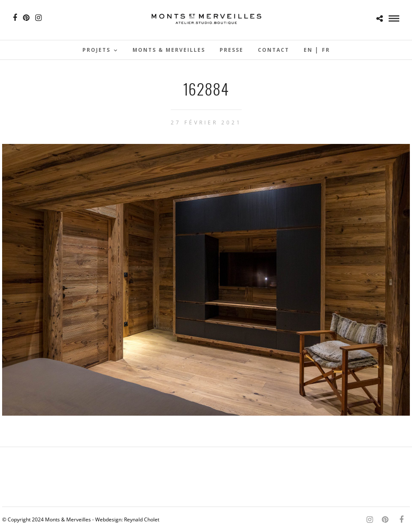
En (308, 50)
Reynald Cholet (142, 519)
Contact (274, 50)
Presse (231, 50)
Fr (326, 50)
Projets (96, 50)
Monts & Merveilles (169, 50)
